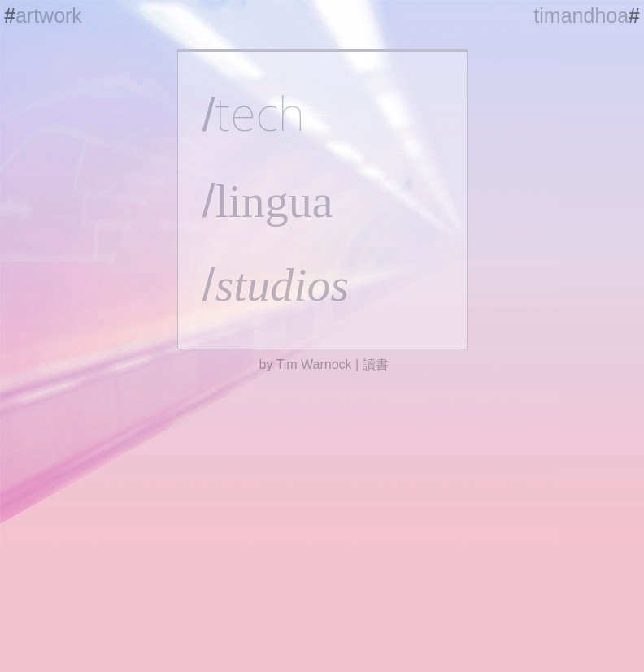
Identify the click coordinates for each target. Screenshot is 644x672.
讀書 (376, 364)
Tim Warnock (314, 364)
